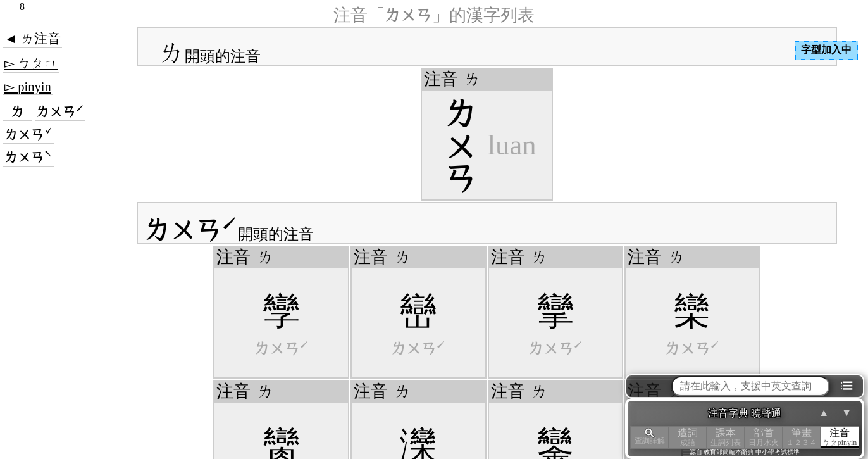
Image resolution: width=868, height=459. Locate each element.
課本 (726, 437)
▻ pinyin (28, 87)
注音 (840, 437)
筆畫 (802, 437)
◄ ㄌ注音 (33, 39)
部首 (764, 437)
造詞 (688, 437)
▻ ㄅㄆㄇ (31, 63)
